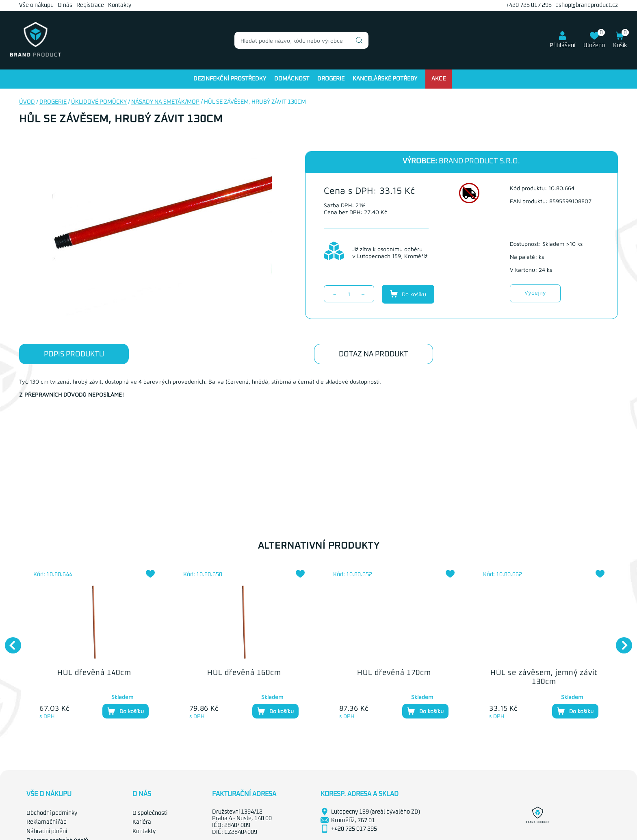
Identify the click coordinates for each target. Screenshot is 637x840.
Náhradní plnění (47, 831)
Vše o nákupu (36, 5)
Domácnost (292, 79)
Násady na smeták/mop (165, 102)
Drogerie (331, 79)
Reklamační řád (47, 822)
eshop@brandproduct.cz (587, 5)
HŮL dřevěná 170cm (394, 673)
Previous (9, 641)
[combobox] (301, 40)
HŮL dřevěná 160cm (244, 673)
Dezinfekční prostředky (230, 79)
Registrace (90, 5)
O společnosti (150, 813)
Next (620, 641)
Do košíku (408, 294)
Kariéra (142, 822)
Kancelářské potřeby (385, 79)
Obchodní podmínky (52, 813)
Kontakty (120, 5)
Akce (439, 79)
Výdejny (535, 292)
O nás (65, 5)
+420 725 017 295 (529, 5)
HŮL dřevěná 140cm (94, 673)
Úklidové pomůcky (99, 102)
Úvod (27, 102)
